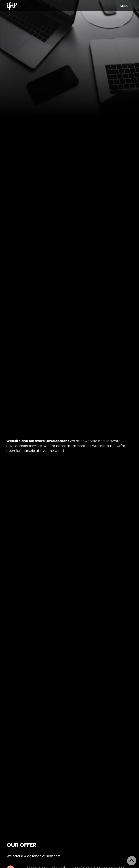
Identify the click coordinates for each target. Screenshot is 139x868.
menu (124, 6)
